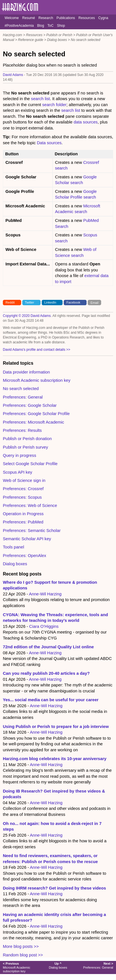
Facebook (74, 302)
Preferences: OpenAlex (25, 556)
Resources (87, 18)
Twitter (30, 302)
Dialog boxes (57, 40)
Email (95, 302)
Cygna (103, 18)
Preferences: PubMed (23, 522)
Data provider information (26, 372)
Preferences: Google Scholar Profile (36, 414)
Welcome (12, 18)
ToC (50, 26)
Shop (61, 26)
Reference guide (31, 40)
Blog (41, 26)
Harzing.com (12, 35)
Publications (66, 18)
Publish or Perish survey (25, 447)
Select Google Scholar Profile (30, 464)
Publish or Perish (59, 35)
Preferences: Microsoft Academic (33, 422)
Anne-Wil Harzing (45, 594)
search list (41, 99)
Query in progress (19, 455)
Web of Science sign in (24, 480)
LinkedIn (50, 302)
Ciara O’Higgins (44, 626)
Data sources (49, 143)
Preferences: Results (22, 430)
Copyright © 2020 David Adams (27, 316)
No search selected (86, 40)
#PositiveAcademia (19, 26)
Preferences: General (23, 397)
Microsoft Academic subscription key (37, 380)
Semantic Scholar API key (27, 539)
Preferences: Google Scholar (30, 405)
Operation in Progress (23, 514)
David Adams (13, 75)
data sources (86, 122)
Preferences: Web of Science (30, 506)
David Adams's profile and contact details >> (37, 350)
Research (46, 18)
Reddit (10, 302)
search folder (54, 105)
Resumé (29, 18)
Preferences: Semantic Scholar (32, 531)
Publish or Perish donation (27, 439)
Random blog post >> (23, 955)
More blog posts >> (21, 946)
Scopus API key (18, 472)
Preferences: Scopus (22, 497)
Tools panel (13, 547)
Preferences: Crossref (23, 489)
